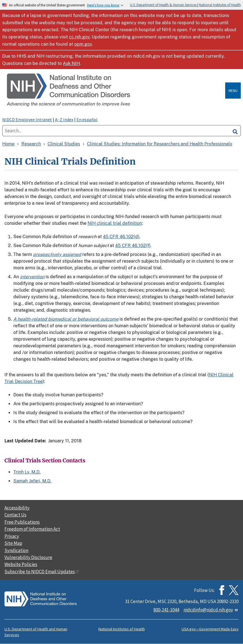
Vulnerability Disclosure (28, 557)
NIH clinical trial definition (115, 223)
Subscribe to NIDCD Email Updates (42, 572)
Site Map (13, 543)
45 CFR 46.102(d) (121, 237)
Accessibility (17, 508)
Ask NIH (71, 63)
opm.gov (83, 44)
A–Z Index (64, 119)
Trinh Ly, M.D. (27, 472)
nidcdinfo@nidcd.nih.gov (211, 610)
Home (8, 144)
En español (87, 119)
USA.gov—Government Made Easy (210, 629)
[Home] (115, 90)
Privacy (12, 536)
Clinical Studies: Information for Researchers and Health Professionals (160, 144)
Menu (233, 91)
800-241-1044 (166, 610)
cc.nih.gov (79, 37)
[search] (235, 131)
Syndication (16, 550)
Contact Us (15, 515)
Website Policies (21, 564)
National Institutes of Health (220, 5)
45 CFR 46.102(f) (133, 246)
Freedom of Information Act (32, 529)
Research (31, 144)
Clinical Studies (64, 144)
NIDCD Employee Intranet (27, 119)
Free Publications (22, 522)
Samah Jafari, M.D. (32, 481)
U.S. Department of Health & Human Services (164, 5)
